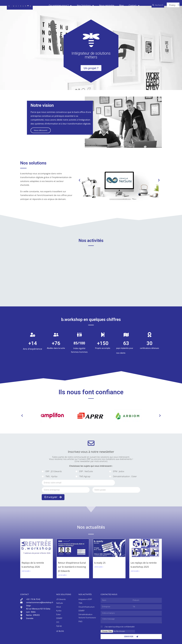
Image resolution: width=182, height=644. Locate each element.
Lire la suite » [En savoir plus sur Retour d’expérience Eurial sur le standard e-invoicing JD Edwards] (62, 575)
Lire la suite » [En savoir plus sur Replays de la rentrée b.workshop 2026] (26, 571)
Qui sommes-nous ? (60, 5)
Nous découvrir (41, 130)
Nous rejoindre (107, 5)
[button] (79, 180)
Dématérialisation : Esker (125, 476)
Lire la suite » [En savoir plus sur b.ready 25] (99, 567)
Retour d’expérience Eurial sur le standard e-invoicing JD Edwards (72, 567)
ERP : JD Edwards (54, 471)
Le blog (60, 631)
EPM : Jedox (119, 471)
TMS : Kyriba (51, 476)
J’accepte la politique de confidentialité (119, 627)
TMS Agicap (85, 476)
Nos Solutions (86, 5)
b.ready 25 (100, 563)
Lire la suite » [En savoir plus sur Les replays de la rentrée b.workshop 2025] (135, 571)
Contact (134, 5)
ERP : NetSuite (86, 471)
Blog (121, 5)
